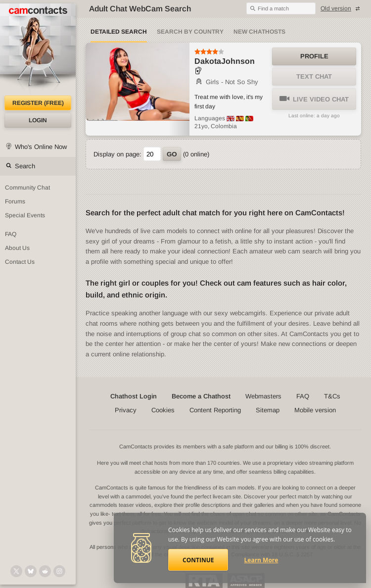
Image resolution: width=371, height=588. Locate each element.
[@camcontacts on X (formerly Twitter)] (16, 571)
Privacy (126, 410)
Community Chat (27, 188)
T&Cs (332, 396)
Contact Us (20, 262)
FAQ (11, 234)
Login (38, 120)
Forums (15, 201)
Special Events (25, 215)
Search (25, 166)
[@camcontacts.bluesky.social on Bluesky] (31, 571)
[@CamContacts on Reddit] (45, 571)
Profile (314, 56)
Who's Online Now (41, 147)
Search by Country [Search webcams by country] (190, 32)
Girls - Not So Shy (226, 82)
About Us (17, 248)
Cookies (163, 410)
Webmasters (263, 396)
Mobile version (315, 410)
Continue (198, 560)
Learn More (261, 560)
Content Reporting (215, 410)
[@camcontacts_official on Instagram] (59, 571)
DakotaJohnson (225, 61)
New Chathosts (259, 32)
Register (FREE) (38, 103)
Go (172, 154)
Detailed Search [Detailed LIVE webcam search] (119, 32)
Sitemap (268, 410)
